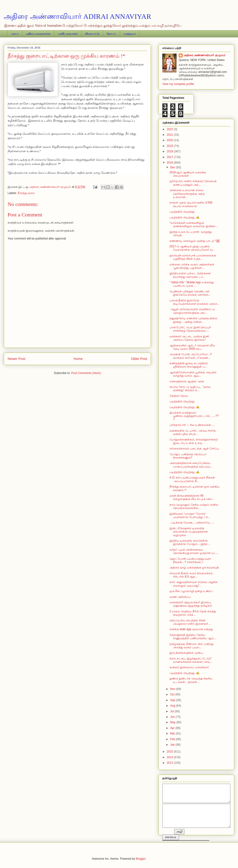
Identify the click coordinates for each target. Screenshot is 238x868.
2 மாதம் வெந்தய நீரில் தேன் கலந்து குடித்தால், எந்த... (193, 613)
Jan (173, 745)
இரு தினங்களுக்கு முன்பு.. (187, 653)
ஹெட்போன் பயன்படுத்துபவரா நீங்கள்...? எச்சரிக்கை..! (190, 560)
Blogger (141, 859)
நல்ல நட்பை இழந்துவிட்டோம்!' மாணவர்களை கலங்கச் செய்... (191, 660)
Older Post (139, 359)
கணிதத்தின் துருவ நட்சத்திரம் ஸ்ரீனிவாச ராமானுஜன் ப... (189, 365)
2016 (170, 163)
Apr (173, 728)
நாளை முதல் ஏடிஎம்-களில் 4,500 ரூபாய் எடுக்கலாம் (191, 204)
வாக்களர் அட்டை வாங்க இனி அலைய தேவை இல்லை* (189, 338)
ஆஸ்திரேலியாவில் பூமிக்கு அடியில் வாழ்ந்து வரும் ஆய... (193, 374)
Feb (173, 739)
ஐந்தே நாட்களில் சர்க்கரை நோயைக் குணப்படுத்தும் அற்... (193, 183)
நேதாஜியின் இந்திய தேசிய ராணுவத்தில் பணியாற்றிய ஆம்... (193, 637)
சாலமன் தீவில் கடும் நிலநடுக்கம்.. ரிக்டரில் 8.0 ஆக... (192, 575)
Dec (173, 167)
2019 (170, 146)
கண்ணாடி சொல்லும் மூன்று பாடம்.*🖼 (195, 241)
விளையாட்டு (92, 34)
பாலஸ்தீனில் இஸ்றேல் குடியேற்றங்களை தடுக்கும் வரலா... (194, 302)
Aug (173, 706)
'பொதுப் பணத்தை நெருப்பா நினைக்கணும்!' (188, 456)
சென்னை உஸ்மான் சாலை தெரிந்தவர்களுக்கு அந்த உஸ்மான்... (187, 194)
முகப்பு (15, 34)
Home (78, 359)
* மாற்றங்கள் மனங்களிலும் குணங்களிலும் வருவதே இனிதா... (193, 224)
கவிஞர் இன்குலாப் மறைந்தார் (189, 667)
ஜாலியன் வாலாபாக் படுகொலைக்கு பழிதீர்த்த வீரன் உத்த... (193, 257)
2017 (170, 157)
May (173, 722)
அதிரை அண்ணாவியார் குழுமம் (204, 55)
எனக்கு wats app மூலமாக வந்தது (191, 629)
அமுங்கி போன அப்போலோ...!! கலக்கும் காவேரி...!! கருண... (191, 356)
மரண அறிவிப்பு (180, 597)
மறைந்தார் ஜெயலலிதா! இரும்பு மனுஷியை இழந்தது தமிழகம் (191, 604)
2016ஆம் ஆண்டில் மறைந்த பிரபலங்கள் (188, 174)
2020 (170, 140)
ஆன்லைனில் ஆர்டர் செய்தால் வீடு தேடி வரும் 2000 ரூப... (192, 347)
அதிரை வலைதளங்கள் (38, 34)
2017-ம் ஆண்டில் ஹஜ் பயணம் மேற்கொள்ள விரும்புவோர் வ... (192, 248)
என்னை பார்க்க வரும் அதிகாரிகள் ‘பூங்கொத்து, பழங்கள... (192, 266)
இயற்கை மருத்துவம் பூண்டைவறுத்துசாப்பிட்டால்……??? (194, 416)
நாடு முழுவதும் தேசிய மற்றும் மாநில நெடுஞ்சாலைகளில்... (194, 506)
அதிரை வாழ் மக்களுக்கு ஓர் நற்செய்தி (194, 568)
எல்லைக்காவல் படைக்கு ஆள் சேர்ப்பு (194, 449)
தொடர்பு (111, 34)
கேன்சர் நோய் (179, 396)
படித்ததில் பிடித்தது (182, 212)
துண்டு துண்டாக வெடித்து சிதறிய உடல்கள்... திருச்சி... (191, 680)
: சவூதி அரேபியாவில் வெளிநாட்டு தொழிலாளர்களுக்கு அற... (192, 311)
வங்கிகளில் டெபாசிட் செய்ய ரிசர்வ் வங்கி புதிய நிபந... (193, 432)
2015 (170, 752)
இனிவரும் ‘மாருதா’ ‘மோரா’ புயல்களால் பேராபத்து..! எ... (190, 515)
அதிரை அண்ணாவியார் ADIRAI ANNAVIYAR (77, 16)
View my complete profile (178, 84)
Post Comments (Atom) (86, 373)
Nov (173, 689)
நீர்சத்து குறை (26, 193)
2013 (170, 763)
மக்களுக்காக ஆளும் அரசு (187, 381)
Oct (173, 694)
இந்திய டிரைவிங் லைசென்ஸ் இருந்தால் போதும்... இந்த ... (190, 542)
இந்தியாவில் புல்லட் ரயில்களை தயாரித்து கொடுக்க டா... (190, 275)
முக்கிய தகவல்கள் (68, 34)
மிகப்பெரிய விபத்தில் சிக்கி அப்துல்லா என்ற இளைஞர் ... (190, 622)
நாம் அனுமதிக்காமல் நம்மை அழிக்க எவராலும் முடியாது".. (194, 584)
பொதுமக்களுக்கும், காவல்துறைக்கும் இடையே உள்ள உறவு (194, 441)
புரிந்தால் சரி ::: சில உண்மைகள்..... (192, 425)
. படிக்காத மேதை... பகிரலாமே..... (192, 523)
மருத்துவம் (130, 34)
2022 (170, 129)
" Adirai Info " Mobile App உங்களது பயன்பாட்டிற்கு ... (192, 284)
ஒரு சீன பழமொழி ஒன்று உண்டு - (192, 591)
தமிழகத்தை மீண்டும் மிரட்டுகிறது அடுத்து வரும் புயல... (191, 646)
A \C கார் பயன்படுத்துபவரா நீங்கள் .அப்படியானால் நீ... (192, 479)
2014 (170, 757)
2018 (170, 151)
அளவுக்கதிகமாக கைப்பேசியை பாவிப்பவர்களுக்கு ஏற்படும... (191, 465)
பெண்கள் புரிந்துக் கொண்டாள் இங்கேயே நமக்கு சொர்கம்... (190, 293)
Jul (172, 711)
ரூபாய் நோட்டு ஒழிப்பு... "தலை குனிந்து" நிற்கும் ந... (190, 389)
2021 (170, 135)
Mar (173, 733)
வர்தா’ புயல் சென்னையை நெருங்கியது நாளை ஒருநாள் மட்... (194, 551)
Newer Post (16, 359)
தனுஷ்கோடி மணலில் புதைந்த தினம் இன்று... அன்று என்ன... (193, 320)
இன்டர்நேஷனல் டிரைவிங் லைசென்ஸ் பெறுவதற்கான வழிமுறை (189, 532)
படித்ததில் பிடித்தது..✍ (185, 217)
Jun (173, 717)
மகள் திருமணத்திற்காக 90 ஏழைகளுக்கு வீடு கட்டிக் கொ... (192, 497)
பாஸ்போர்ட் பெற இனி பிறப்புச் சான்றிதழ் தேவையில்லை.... (190, 329)
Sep (173, 700)
